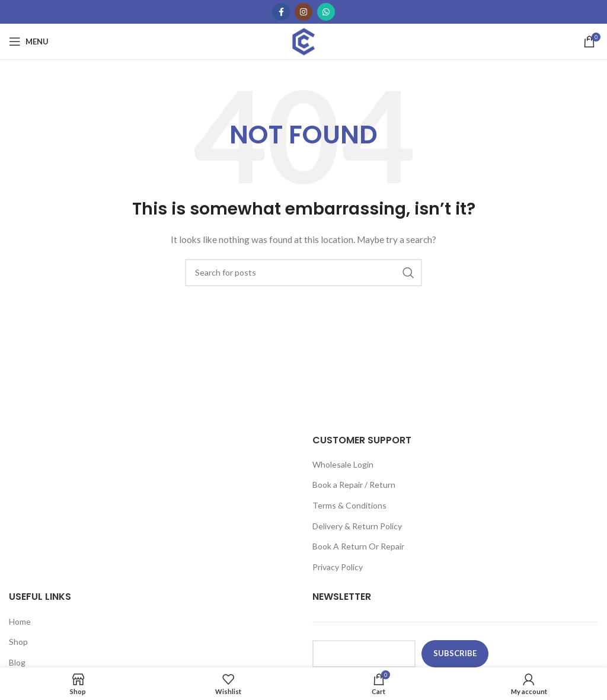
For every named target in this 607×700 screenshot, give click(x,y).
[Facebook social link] (281, 12)
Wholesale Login (343, 464)
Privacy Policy (338, 567)
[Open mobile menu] (29, 41)
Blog (17, 662)
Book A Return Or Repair (358, 546)
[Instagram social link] (303, 12)
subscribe (455, 653)
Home (20, 621)
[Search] (303, 273)
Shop (18, 642)
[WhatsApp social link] (326, 12)
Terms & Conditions (349, 505)
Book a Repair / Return (354, 485)
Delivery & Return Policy (357, 526)
